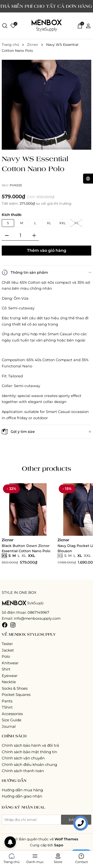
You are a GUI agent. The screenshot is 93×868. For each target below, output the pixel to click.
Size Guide (12, 720)
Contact (81, 858)
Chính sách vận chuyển (23, 758)
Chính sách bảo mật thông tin (29, 752)
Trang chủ (12, 858)
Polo (6, 656)
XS (76, 223)
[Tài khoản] (88, 25)
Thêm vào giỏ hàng (47, 250)
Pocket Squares (16, 695)
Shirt (6, 669)
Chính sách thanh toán (23, 771)
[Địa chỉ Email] (46, 820)
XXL (62, 223)
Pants (7, 701)
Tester (7, 644)
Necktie (9, 682)
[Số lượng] (20, 236)
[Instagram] (13, 625)
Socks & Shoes (15, 688)
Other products (46, 468)
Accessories (12, 714)
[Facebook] (5, 625)
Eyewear (10, 676)
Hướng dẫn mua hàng (22, 790)
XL (49, 223)
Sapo (59, 845)
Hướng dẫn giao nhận (22, 796)
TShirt (7, 707)
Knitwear (10, 663)
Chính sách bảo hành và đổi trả (30, 745)
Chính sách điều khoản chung (29, 765)
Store (58, 858)
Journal (9, 726)
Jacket (8, 650)
